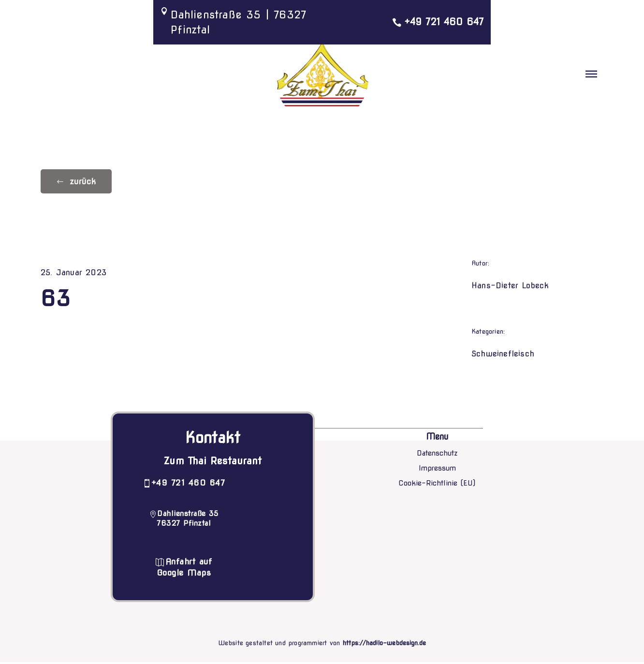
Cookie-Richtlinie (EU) (437, 485)
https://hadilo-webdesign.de (385, 645)
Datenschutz (437, 455)
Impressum (437, 470)
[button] (591, 75)
